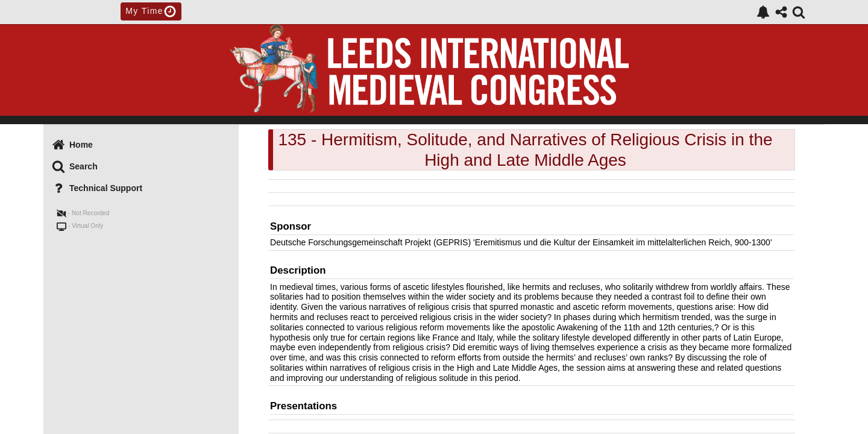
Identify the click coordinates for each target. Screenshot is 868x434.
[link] (763, 12)
